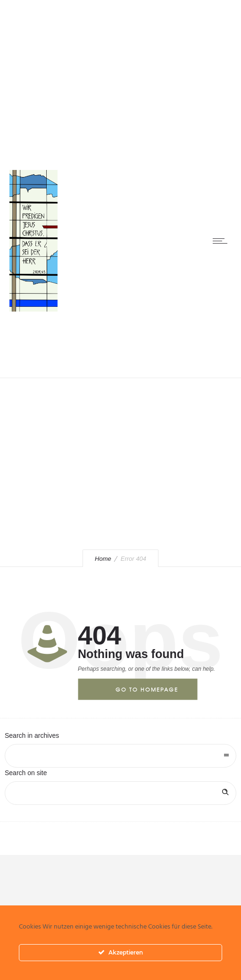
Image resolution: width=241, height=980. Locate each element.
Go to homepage (147, 689)
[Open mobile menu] (222, 241)
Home (103, 559)
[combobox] (120, 756)
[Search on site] (120, 793)
